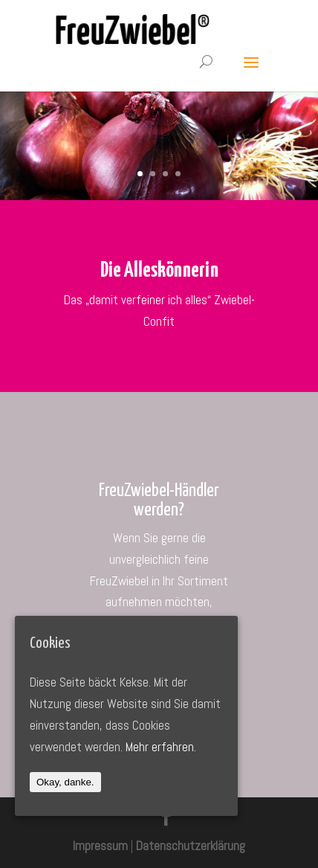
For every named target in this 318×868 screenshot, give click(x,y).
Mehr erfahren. (161, 747)
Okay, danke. (65, 782)
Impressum (100, 846)
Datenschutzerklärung (191, 846)
